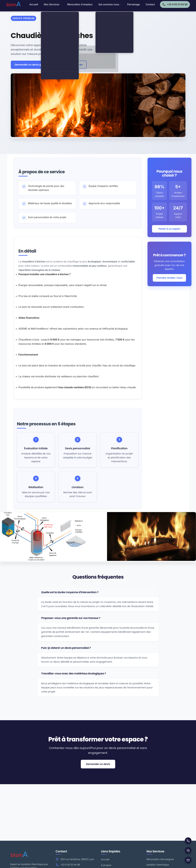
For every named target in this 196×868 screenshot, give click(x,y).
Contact (150, 4)
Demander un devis (98, 764)
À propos (106, 865)
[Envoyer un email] (188, 860)
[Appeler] (188, 841)
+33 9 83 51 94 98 (70, 865)
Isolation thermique (158, 865)
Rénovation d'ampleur (80, 4)
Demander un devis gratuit (31, 65)
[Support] (188, 850)
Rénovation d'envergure (160, 859)
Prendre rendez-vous (169, 278)
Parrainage (133, 4)
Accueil (34, 4)
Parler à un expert (169, 229)
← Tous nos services (70, 65)
